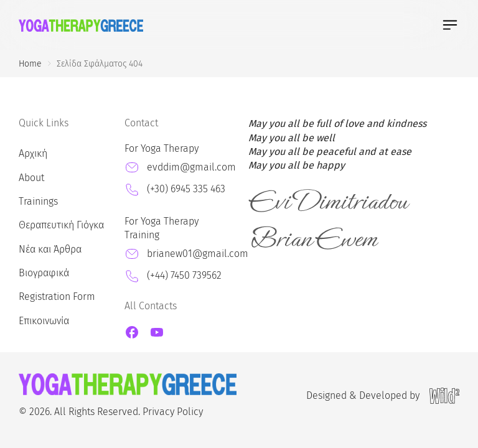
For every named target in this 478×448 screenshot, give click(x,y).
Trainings (38, 201)
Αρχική (33, 153)
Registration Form (57, 296)
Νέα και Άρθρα (50, 249)
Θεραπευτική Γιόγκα (61, 225)
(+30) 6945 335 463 (186, 189)
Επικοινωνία (44, 321)
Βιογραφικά (44, 273)
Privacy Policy (173, 412)
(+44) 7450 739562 (184, 275)
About (31, 178)
